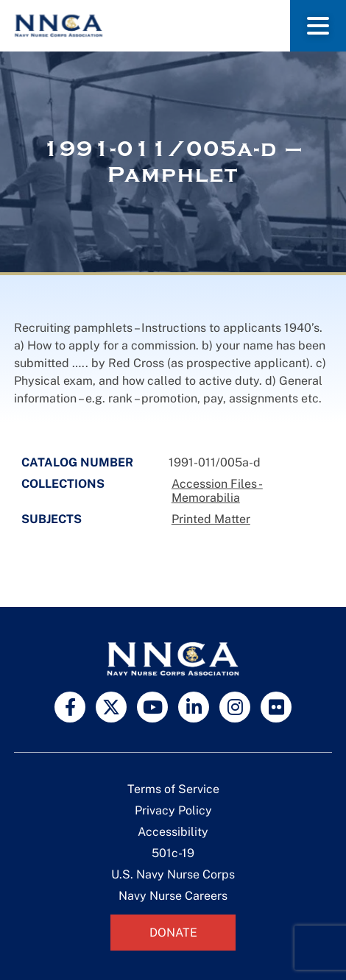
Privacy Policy (173, 810)
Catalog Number (77, 462)
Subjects (52, 519)
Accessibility (173, 832)
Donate (173, 933)
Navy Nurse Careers (173, 896)
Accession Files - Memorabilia (217, 491)
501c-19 (173, 853)
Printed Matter (211, 519)
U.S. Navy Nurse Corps (173, 874)
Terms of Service (173, 789)
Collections (63, 484)
